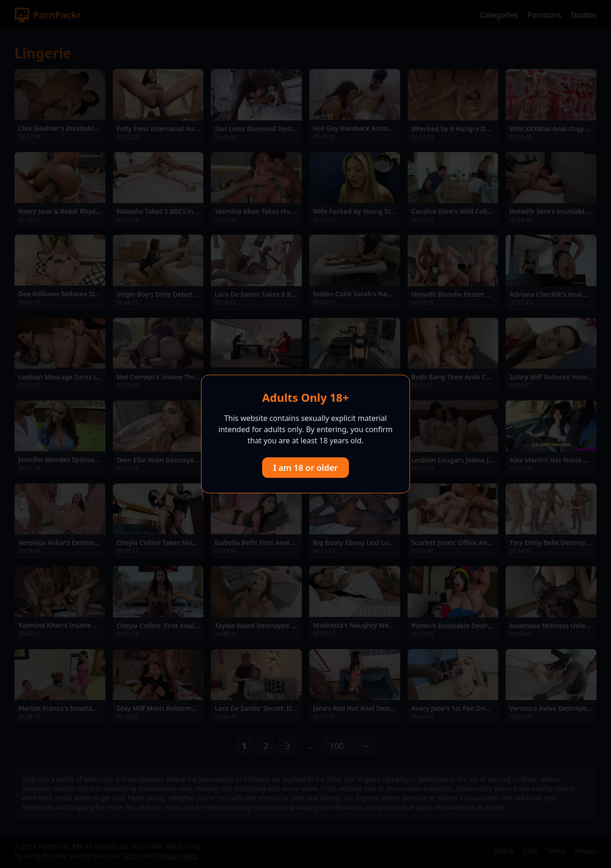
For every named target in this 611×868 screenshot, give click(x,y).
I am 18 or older (306, 468)
